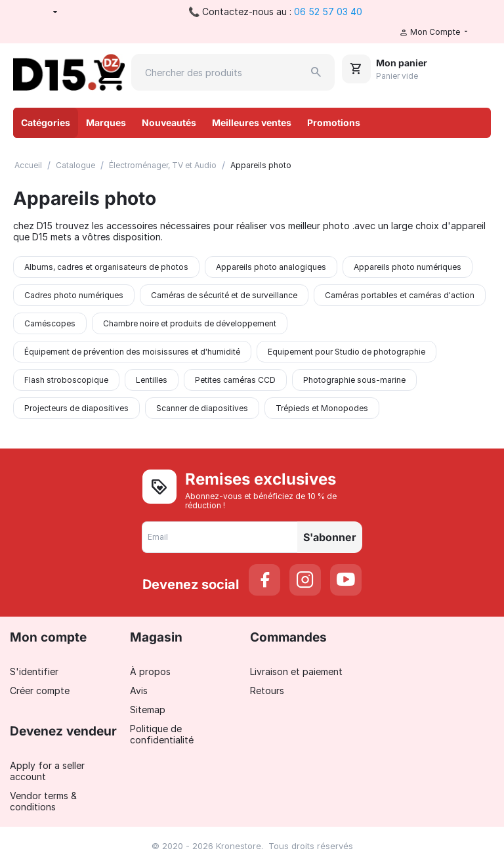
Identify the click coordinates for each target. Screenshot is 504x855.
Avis (139, 691)
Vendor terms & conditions (43, 801)
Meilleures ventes (252, 122)
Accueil (28, 165)
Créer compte (40, 691)
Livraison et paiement (296, 671)
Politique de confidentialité (162, 734)
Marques (106, 122)
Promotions (334, 122)
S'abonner (330, 537)
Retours (267, 691)
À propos (150, 671)
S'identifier (34, 671)
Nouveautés (169, 122)
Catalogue (75, 165)
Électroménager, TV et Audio (163, 165)
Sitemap (148, 710)
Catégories (46, 122)
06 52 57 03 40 (328, 11)
